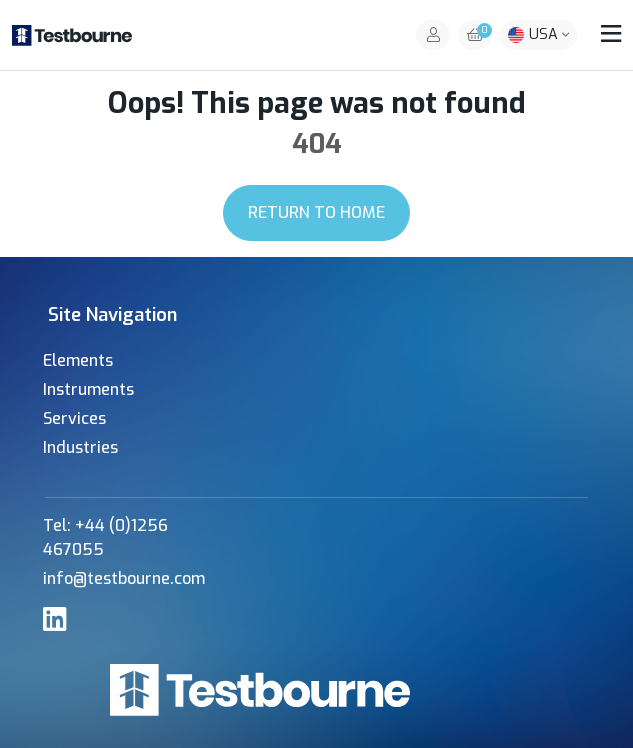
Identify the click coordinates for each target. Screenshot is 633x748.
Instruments (88, 389)
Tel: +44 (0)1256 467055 (105, 537)
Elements (78, 360)
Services (74, 418)
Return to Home (316, 212)
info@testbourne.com (124, 578)
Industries (80, 447)
